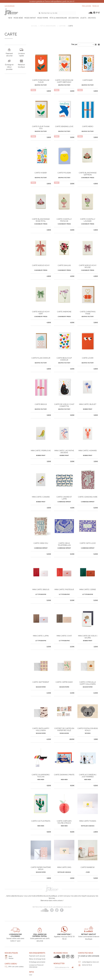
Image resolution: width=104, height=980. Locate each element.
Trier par (74, 44)
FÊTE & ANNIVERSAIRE (58, 18)
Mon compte (87, 6)
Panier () (96, 6)
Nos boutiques (11, 953)
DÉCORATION (74, 18)
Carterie (62, 26)
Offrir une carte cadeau (16, 967)
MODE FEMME (43, 18)
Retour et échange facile (37, 959)
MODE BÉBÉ (18, 18)
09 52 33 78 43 (87, 965)
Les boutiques (10, 6)
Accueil (34, 26)
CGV (31, 975)
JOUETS (83, 18)
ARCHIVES (92, 18)
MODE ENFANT (30, 18)
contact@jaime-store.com (90, 962)
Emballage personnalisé (37, 962)
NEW (10, 18)
